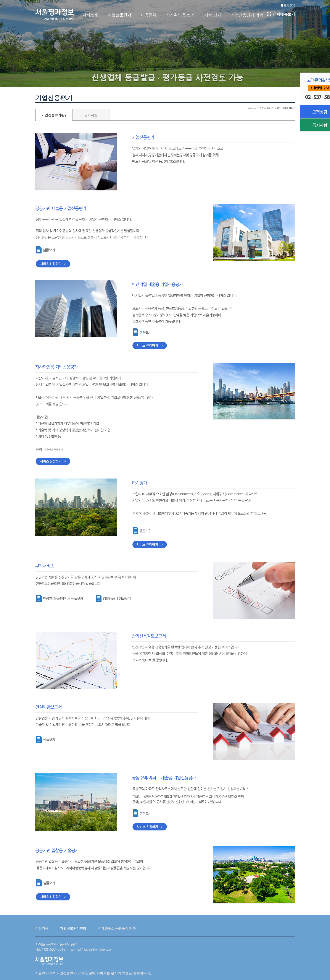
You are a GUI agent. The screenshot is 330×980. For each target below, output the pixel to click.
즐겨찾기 (288, 5)
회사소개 (90, 15)
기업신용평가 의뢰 (247, 15)
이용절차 (149, 15)
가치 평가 (213, 15)
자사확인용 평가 (180, 15)
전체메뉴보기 (281, 14)
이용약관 (42, 928)
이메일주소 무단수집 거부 (117, 928)
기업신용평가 (119, 15)
